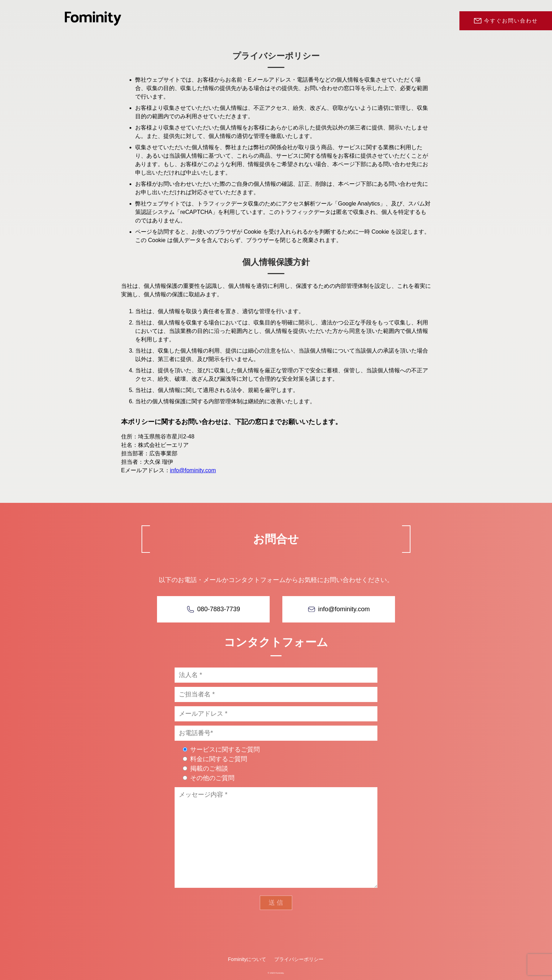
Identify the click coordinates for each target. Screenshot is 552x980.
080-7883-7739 (219, 609)
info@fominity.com (193, 470)
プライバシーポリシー (299, 959)
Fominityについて (247, 959)
